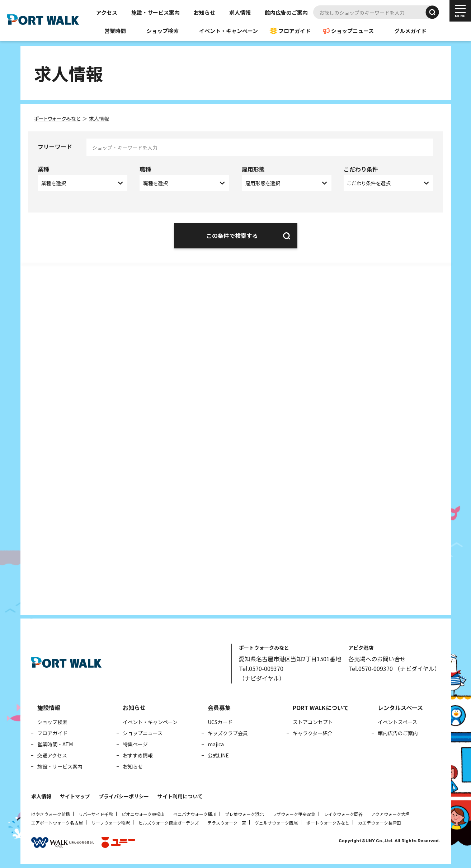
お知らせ (204, 12)
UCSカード (220, 720)
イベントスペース (397, 720)
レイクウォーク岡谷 (343, 813)
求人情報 (240, 12)
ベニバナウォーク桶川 (195, 813)
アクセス (107, 12)
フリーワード (55, 146)
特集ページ (135, 743)
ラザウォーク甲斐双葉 (294, 813)
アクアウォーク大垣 (390, 813)
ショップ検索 (163, 31)
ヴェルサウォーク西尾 (276, 821)
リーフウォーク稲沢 (111, 821)
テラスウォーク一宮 (227, 821)
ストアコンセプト (313, 720)
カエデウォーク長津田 (380, 821)
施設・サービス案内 (156, 12)
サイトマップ (75, 795)
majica (216, 743)
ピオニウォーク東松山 (143, 813)
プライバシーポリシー (124, 795)
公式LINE (218, 754)
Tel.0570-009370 (261, 667)
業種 (43, 169)
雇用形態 (253, 169)
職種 (145, 169)
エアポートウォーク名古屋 (57, 821)
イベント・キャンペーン (229, 31)
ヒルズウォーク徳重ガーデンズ (169, 821)
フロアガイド (295, 31)
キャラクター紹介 (313, 732)
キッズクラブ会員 (228, 732)
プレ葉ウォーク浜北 (244, 813)
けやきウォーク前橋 (51, 813)
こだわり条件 (361, 169)
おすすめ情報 (138, 754)
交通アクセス (52, 754)
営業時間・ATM (55, 743)
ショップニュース (352, 31)
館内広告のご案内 (286, 12)
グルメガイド (410, 31)
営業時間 (115, 31)
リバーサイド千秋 (96, 813)
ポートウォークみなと (328, 821)
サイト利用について (180, 795)
